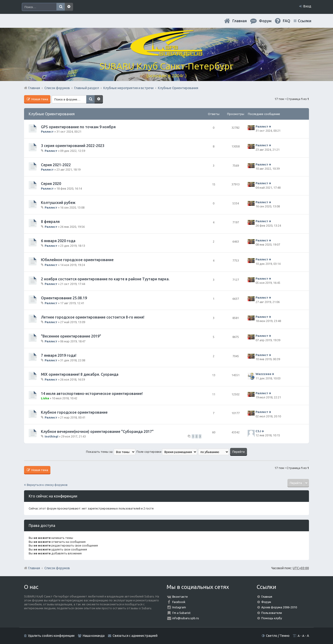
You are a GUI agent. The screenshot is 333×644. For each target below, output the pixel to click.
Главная (240, 21)
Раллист (47, 131)
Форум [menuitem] (265, 21)
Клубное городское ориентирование (74, 412)
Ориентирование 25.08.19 (64, 298)
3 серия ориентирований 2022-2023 (73, 146)
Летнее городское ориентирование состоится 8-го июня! (93, 317)
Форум (266, 602)
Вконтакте (180, 597)
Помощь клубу (272, 618)
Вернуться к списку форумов (47, 485)
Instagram (179, 607)
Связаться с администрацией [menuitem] (135, 636)
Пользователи (272, 613)
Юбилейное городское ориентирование (77, 260)
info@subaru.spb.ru (186, 618)
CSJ (258, 431)
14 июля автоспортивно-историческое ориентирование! (92, 394)
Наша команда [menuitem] (94, 636)
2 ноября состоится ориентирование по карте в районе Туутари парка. (105, 279)
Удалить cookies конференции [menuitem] (51, 636)
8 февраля (50, 222)
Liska (45, 398)
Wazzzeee (263, 374)
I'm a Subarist (181, 613)
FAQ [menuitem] (287, 21)
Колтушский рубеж (58, 203)
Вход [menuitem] (307, 6)
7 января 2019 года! (59, 355)
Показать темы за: (111, 452)
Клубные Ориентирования (52, 114)
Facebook (179, 602)
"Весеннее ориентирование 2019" (71, 336)
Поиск (61, 7)
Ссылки (305, 21)
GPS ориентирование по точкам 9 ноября (78, 127)
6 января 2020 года (58, 241)
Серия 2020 (51, 184)
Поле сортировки (167, 452)
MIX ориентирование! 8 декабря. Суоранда (80, 374)
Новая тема (39, 99)
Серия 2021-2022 (56, 165)
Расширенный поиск (69, 7)
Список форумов (57, 568)
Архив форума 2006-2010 (279, 607)
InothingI (51, 436)
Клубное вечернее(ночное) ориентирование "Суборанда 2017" (97, 431)
